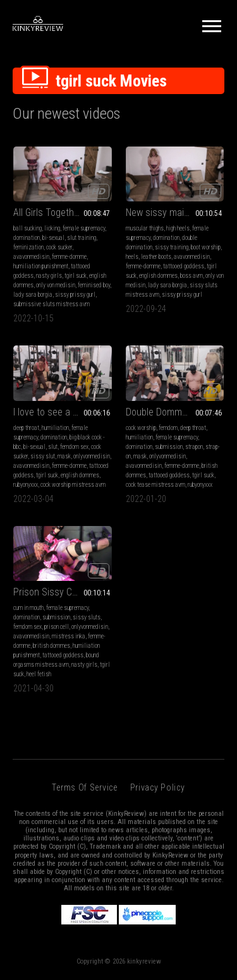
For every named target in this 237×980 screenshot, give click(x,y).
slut (53, 447)
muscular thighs (145, 228)
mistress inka (69, 636)
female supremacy (84, 228)
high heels (178, 228)
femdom (168, 428)
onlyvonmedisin (92, 456)
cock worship (141, 428)
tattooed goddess (184, 266)
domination (27, 238)
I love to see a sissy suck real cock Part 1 (63, 412)
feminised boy (94, 285)
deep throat (26, 428)
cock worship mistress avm (73, 485)
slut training (82, 238)
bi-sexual (53, 238)
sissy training (172, 247)
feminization (28, 247)
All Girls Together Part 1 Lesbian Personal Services (63, 212)
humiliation (55, 428)
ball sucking (27, 228)
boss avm (191, 276)
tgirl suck (76, 276)
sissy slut (43, 456)
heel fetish (39, 674)
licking (52, 228)
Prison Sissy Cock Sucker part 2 (63, 592)
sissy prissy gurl (75, 295)
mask (64, 456)
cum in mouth (28, 608)
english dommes (158, 276)
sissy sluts (87, 617)
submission (169, 447)
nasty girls (49, 276)
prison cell (57, 627)
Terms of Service (84, 787)
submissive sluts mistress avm (52, 304)
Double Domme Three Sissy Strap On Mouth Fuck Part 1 (175, 412)
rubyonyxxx (26, 485)
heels (132, 257)
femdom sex (74, 447)
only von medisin (56, 285)
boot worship (206, 247)
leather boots (156, 257)
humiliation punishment (41, 266)
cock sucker (59, 247)
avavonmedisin (31, 257)
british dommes (52, 646)
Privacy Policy (158, 787)
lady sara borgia (33, 295)
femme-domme (69, 257)
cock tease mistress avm (155, 485)
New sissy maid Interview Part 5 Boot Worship (175, 212)
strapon (194, 447)
